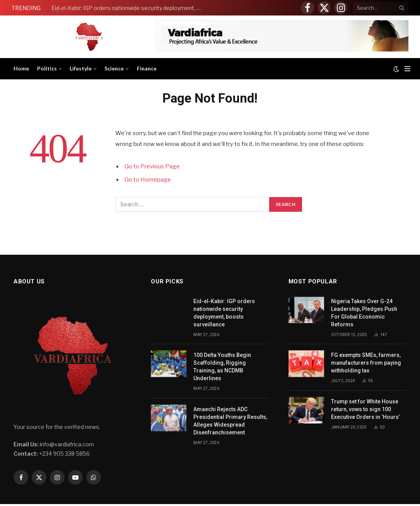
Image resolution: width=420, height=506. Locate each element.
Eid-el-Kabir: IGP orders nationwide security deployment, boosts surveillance (129, 8)
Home (21, 68)
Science (114, 68)
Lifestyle (81, 68)
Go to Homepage (148, 180)
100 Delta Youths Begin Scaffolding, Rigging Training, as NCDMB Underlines (222, 367)
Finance (147, 68)
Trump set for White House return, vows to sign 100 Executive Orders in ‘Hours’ (366, 409)
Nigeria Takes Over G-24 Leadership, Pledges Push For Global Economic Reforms (364, 313)
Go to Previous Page (152, 166)
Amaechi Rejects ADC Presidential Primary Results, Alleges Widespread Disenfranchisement (230, 421)
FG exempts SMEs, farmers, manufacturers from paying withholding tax (366, 363)
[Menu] (407, 69)
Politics (47, 68)
